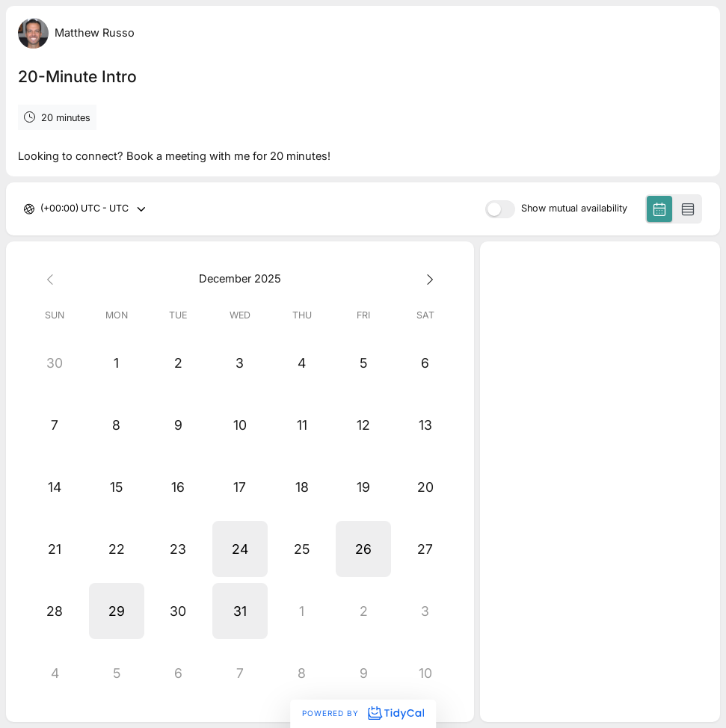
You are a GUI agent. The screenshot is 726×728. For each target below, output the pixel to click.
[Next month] (425, 279)
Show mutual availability (574, 209)
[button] (240, 549)
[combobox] (41, 209)
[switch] (500, 209)
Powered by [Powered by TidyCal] (363, 713)
